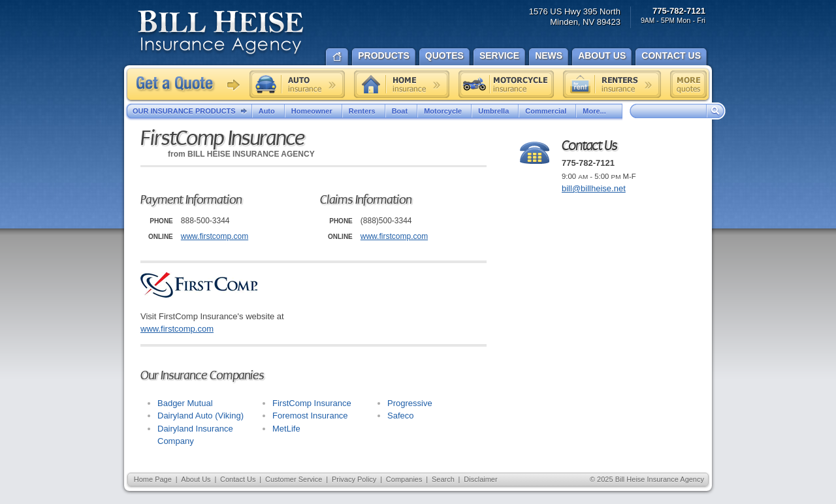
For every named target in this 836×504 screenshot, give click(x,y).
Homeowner (313, 111)
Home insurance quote (402, 84)
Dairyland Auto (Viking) (201, 416)
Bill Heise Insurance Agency (221, 34)
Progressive (410, 403)
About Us (196, 479)
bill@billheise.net (594, 188)
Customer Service (294, 479)
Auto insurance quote (297, 84)
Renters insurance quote (612, 84)
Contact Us (238, 479)
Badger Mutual (185, 403)
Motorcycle (444, 111)
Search (443, 479)
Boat (401, 111)
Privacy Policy (354, 479)
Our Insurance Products (192, 112)
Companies (404, 479)
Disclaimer (480, 479)
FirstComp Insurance (312, 403)
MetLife (286, 429)
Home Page (153, 479)
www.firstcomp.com (215, 236)
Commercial (547, 111)
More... (599, 111)
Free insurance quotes (688, 84)
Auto (268, 111)
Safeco (400, 416)
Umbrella (495, 111)
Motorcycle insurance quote (506, 84)
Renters (364, 111)
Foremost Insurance (310, 416)
